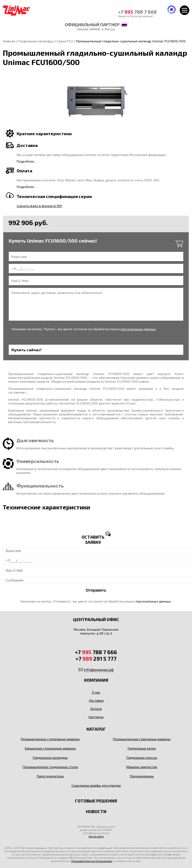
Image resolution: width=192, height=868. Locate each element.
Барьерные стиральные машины (50, 748)
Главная (9, 41)
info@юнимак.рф (99, 670)
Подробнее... (27, 161)
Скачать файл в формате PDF (39, 206)
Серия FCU (65, 41)
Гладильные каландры (36, 41)
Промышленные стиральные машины (50, 739)
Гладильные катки (142, 748)
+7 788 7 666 (137, 12)
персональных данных (138, 329)
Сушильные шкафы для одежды (96, 785)
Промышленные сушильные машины (142, 739)
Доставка (96, 700)
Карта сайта (96, 836)
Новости (96, 811)
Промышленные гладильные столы (50, 767)
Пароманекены (142, 776)
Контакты (96, 717)
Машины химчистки (142, 767)
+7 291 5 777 (96, 659)
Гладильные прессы (142, 757)
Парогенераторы (50, 776)
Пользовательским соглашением (92, 861)
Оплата (96, 708)
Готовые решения (96, 801)
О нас (96, 692)
